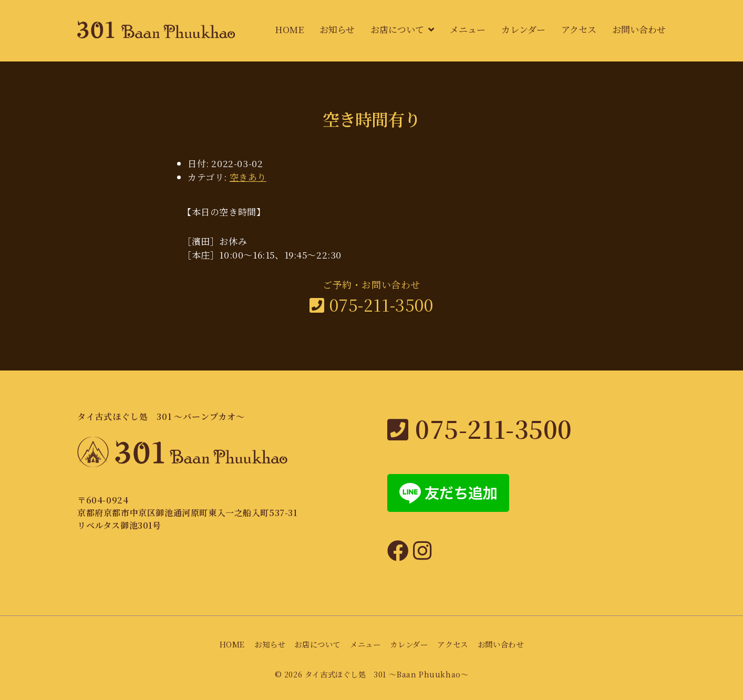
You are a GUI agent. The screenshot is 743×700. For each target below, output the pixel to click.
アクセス (579, 29)
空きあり (248, 177)
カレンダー (523, 29)
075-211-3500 (371, 304)
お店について (397, 29)
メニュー (468, 29)
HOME (289, 29)
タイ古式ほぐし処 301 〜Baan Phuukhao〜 (387, 674)
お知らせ (337, 29)
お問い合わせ (639, 29)
